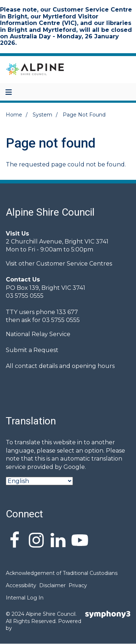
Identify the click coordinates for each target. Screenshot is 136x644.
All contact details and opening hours (60, 366)
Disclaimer (52, 585)
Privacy (78, 585)
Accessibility (21, 585)
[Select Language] (39, 481)
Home (14, 115)
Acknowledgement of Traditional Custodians (62, 573)
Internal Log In (25, 598)
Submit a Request (32, 350)
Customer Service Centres (74, 264)
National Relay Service (38, 334)
